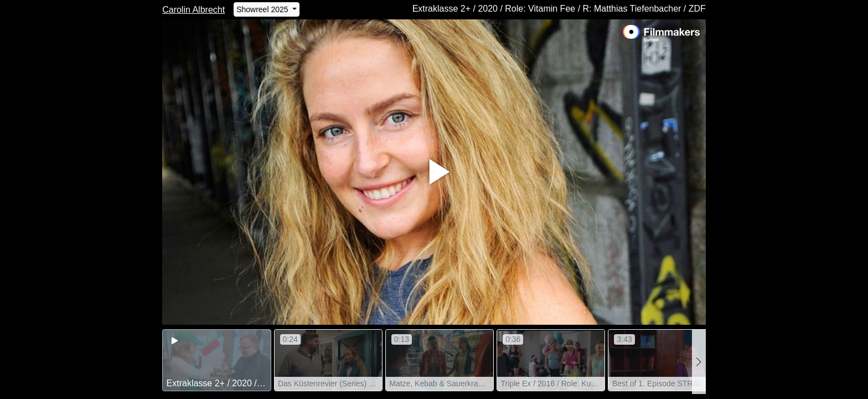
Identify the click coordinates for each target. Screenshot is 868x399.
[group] (216, 360)
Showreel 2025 (263, 9)
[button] (699, 362)
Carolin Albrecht (193, 10)
